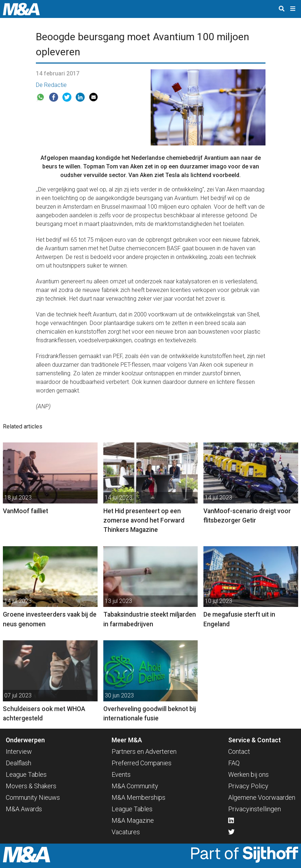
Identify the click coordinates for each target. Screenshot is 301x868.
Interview (19, 751)
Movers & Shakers (31, 786)
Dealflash (18, 763)
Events (121, 774)
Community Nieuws (33, 797)
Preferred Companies (142, 763)
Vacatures (126, 832)
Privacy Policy (248, 786)
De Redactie (51, 85)
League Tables (26, 774)
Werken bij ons (248, 774)
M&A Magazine (133, 820)
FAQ (234, 763)
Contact (239, 751)
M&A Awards (24, 809)
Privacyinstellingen (255, 809)
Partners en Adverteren (144, 751)
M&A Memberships (138, 797)
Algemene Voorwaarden (262, 797)
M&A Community (135, 786)
